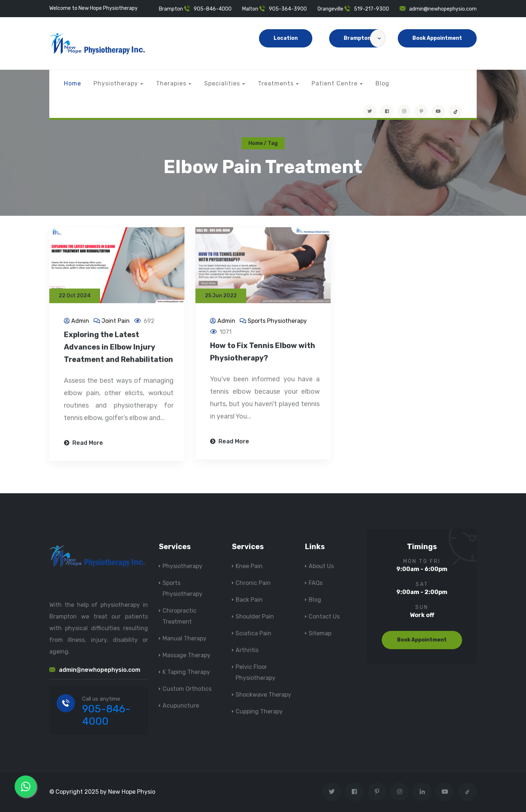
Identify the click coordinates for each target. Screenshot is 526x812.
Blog (382, 83)
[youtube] (438, 111)
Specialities (222, 83)
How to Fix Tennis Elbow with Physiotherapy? (263, 352)
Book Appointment (437, 38)
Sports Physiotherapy (277, 321)
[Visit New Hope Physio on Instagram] (404, 111)
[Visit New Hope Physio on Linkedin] (422, 792)
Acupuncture (181, 706)
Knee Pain (249, 566)
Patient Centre (335, 83)
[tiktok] (456, 111)
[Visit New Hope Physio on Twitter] (370, 111)
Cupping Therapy (259, 711)
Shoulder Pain (255, 616)
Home (73, 83)
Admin (80, 321)
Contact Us (324, 616)
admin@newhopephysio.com (443, 9)
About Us (321, 566)
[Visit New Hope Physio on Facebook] (387, 111)
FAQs (316, 583)
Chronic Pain (253, 583)
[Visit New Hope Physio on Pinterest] (421, 111)
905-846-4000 (213, 9)
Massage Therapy (186, 655)
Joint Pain (116, 321)
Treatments (276, 83)
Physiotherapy (116, 83)
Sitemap (320, 633)
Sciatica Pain (254, 633)
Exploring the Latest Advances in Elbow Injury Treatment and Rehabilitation (119, 348)
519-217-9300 (371, 9)
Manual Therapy (184, 638)
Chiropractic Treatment (180, 616)
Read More (83, 443)
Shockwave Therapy (263, 695)
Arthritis (247, 650)
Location (286, 38)
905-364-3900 (288, 9)
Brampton (365, 38)
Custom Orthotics (187, 689)
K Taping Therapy (186, 672)
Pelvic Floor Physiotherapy (256, 672)
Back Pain (249, 600)
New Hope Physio (132, 792)
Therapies (171, 83)
